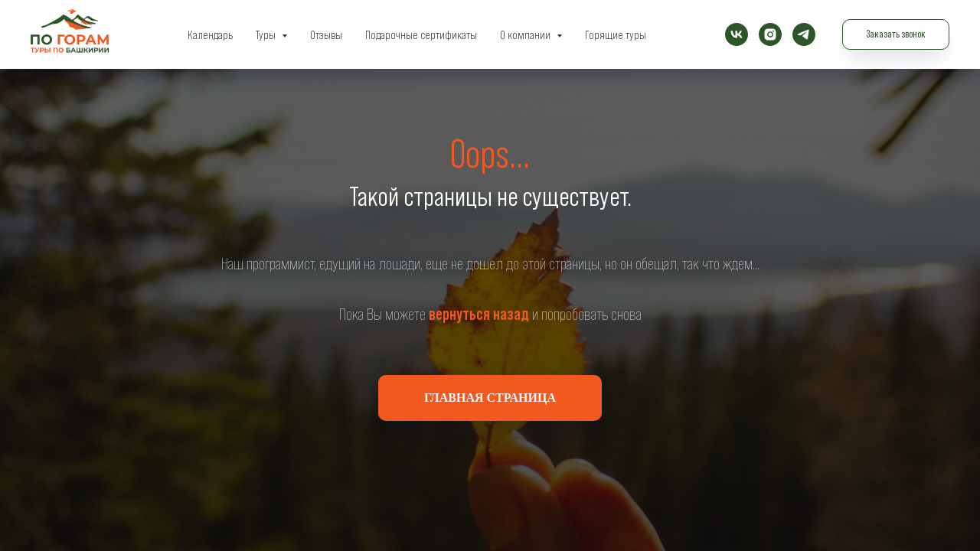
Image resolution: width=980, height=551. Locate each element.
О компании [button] (526, 34)
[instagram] (770, 34)
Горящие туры (616, 34)
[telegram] (804, 34)
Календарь (210, 34)
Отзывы (326, 34)
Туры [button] (267, 34)
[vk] (737, 34)
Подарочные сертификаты (421, 34)
